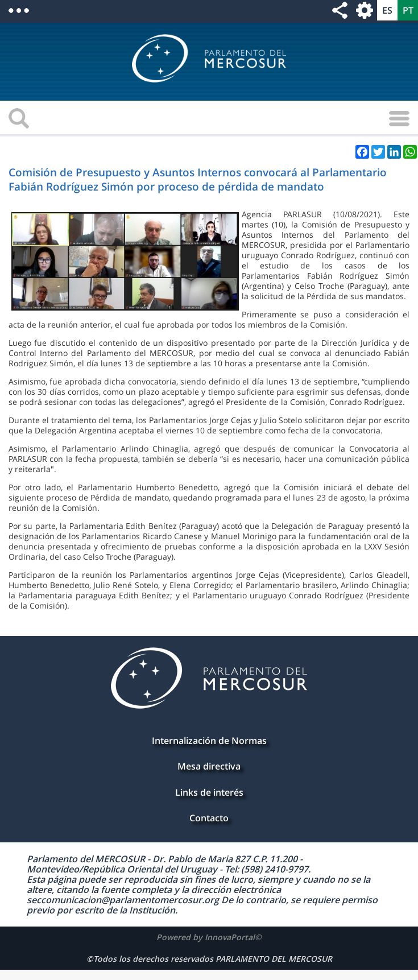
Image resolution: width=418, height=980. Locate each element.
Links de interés (209, 792)
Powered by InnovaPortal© (209, 937)
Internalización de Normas (209, 741)
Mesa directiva (209, 766)
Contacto (209, 818)
